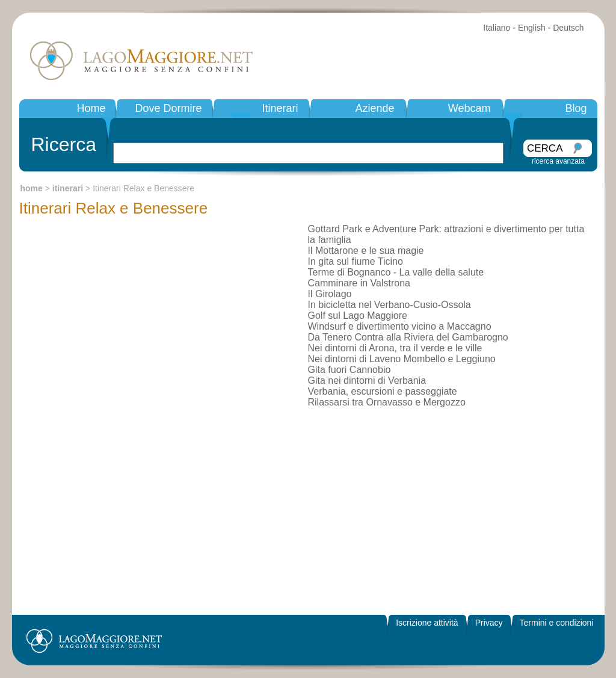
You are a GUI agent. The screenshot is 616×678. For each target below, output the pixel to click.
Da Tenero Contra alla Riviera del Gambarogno (408, 337)
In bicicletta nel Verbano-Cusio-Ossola (390, 305)
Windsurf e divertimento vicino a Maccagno (400, 326)
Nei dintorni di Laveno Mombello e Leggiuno (402, 359)
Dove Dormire (168, 108)
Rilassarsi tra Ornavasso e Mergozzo (387, 402)
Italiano (497, 28)
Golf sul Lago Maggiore (358, 316)
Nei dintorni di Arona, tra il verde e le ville (395, 348)
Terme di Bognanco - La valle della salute (396, 272)
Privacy (489, 623)
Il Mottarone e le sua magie (366, 251)
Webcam (470, 108)
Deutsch (568, 28)
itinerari (68, 188)
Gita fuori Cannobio (350, 370)
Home (91, 108)
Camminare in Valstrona (359, 283)
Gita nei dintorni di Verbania (367, 381)
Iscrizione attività (427, 623)
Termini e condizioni (557, 623)
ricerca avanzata (558, 161)
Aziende (374, 108)
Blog (576, 108)
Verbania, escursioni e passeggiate (383, 391)
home (32, 188)
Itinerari (280, 108)
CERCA (545, 148)
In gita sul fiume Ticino (356, 261)
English (532, 28)
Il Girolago (330, 294)
